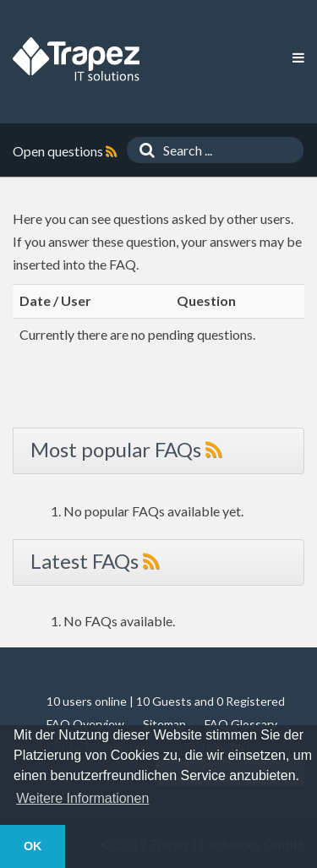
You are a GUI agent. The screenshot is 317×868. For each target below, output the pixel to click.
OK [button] (33, 846)
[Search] (143, 150)
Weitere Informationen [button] (82, 798)
